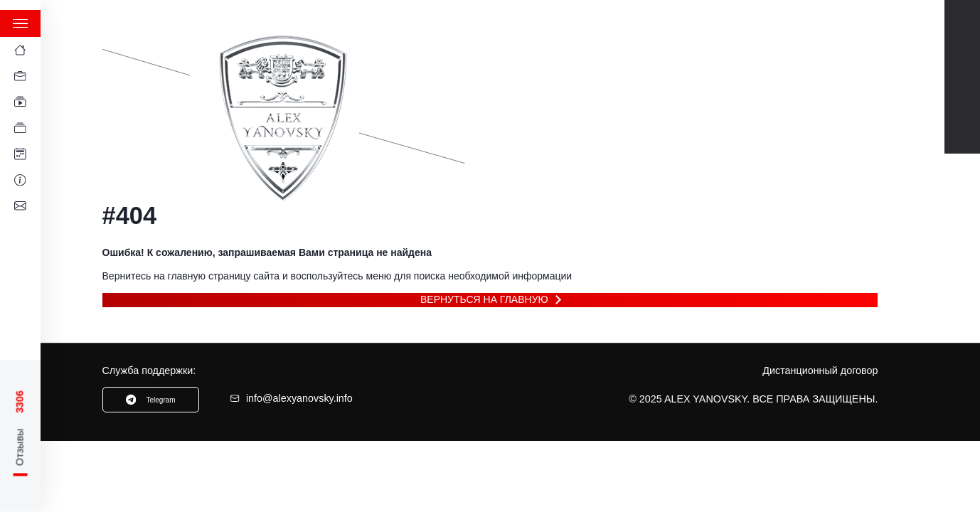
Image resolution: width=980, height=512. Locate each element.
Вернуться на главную (484, 299)
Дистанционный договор (820, 371)
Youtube (962, 31)
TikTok (962, 92)
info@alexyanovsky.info (291, 399)
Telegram (962, 61)
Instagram (962, 123)
